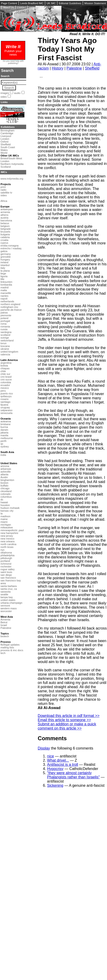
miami (4, 522)
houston (5, 505)
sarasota (5, 592)
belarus (5, 223)
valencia (5, 354)
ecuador (5, 385)
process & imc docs (12, 650)
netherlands (7, 301)
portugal (5, 321)
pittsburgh (6, 558)
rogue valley (7, 569)
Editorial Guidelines (70, 3)
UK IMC (51, 3)
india (3, 455)
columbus (6, 497)
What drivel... (58, 760)
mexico (5, 388)
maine (4, 519)
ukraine (5, 349)
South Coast (8, 147)
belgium (5, 226)
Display (44, 748)
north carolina (8, 544)
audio (17, 93)
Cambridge (7, 133)
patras (4, 313)
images (5, 93)
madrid (4, 287)
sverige (5, 338)
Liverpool (6, 136)
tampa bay (7, 597)
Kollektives (8, 127)
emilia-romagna (9, 246)
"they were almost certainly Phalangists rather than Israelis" (73, 775)
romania (5, 327)
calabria (5, 237)
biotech (5, 636)
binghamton (7, 480)
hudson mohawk (10, 508)
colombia (6, 382)
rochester (6, 567)
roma (4, 324)
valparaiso (6, 410)
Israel (4, 625)
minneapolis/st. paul (12, 530)
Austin (4, 477)
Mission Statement (95, 3)
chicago (5, 488)
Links (4, 102)
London (5, 139)
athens (4, 215)
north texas (7, 547)
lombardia (6, 285)
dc (2, 500)
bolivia (4, 366)
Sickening (55, 785)
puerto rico (7, 393)
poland (4, 318)
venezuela (6, 413)
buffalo (4, 486)
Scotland (6, 167)
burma (4, 427)
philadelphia (7, 555)
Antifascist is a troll (63, 765)
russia (4, 329)
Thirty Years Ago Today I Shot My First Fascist (67, 49)
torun (4, 343)
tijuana (4, 405)
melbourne (7, 438)
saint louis (6, 572)
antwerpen (7, 209)
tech (3, 653)
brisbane (5, 424)
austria (4, 218)
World (4, 153)
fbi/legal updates (10, 645)
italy (3, 268)
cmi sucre (6, 380)
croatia (4, 240)
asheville (6, 472)
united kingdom (9, 352)
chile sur (5, 374)
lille (2, 279)
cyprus (4, 243)
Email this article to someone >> (64, 720)
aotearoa (6, 421)
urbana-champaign (11, 603)
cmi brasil (6, 377)
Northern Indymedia (12, 164)
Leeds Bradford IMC (32, 3)
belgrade (6, 229)
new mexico (7, 539)
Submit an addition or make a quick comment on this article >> (67, 726)
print (3, 187)
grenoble (6, 257)
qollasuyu (6, 396)
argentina (6, 363)
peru (3, 391)
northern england (10, 304)
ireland (4, 262)
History (58, 68)
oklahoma (6, 553)
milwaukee (7, 527)
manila (4, 435)
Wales (4, 150)
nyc (2, 550)
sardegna (6, 332)
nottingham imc (9, 307)
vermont (5, 606)
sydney (5, 447)
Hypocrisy (55, 769)
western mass (9, 608)
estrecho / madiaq (11, 248)
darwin (4, 430)
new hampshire (9, 533)
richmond (6, 564)
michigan (6, 525)
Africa (4, 201)
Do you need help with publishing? (13, 62)
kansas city (7, 511)
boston (4, 483)
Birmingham (7, 130)
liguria (4, 276)
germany (6, 254)
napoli (4, 299)
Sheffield (92, 68)
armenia (5, 212)
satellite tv (6, 193)
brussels (5, 232)
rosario (4, 399)
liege (3, 273)
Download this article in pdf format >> (69, 716)
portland (5, 561)
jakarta (4, 433)
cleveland (6, 491)
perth (4, 441)
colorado (5, 494)
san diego (6, 575)
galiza (4, 251)
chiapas (5, 368)
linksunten (6, 282)
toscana (5, 346)
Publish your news (13, 51)
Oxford (4, 142)
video (4, 97)
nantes (4, 296)
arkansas (6, 469)
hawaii (4, 502)
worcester (6, 611)
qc (2, 444)
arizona (5, 466)
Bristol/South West (11, 158)
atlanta (4, 474)
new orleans (7, 541)
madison (5, 516)
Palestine (74, 68)
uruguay (5, 407)
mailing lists (7, 647)
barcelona (6, 220)
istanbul (5, 265)
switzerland (7, 340)
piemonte (6, 315)
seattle (4, 594)
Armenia (5, 620)
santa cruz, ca (9, 589)
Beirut (4, 622)
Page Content (9, 3)
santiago (5, 402)
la (2, 513)
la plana (5, 271)
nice (51, 756)
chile (3, 371)
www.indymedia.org (12, 179)
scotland (5, 335)
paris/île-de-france (11, 310)
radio (3, 190)
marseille (6, 293)
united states (8, 600)
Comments (52, 738)
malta (4, 290)
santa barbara (9, 586)
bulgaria (5, 234)
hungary (5, 260)
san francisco (8, 578)
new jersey (7, 536)
